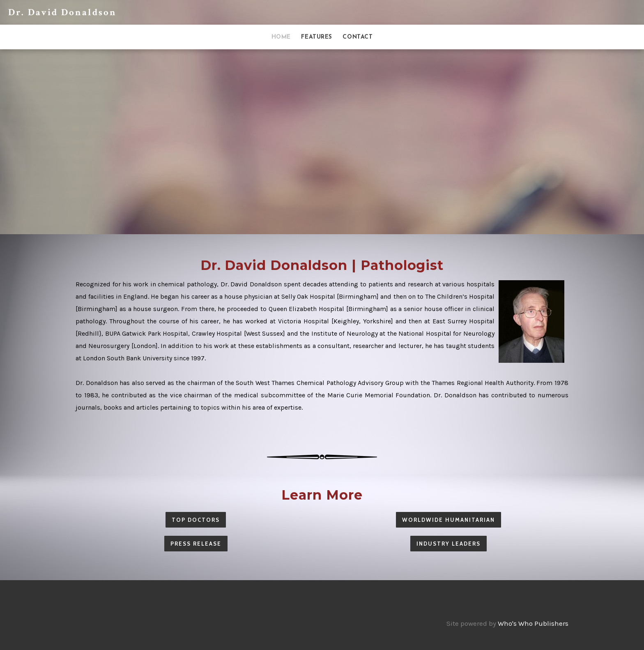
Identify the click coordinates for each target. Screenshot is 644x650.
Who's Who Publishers (533, 623)
